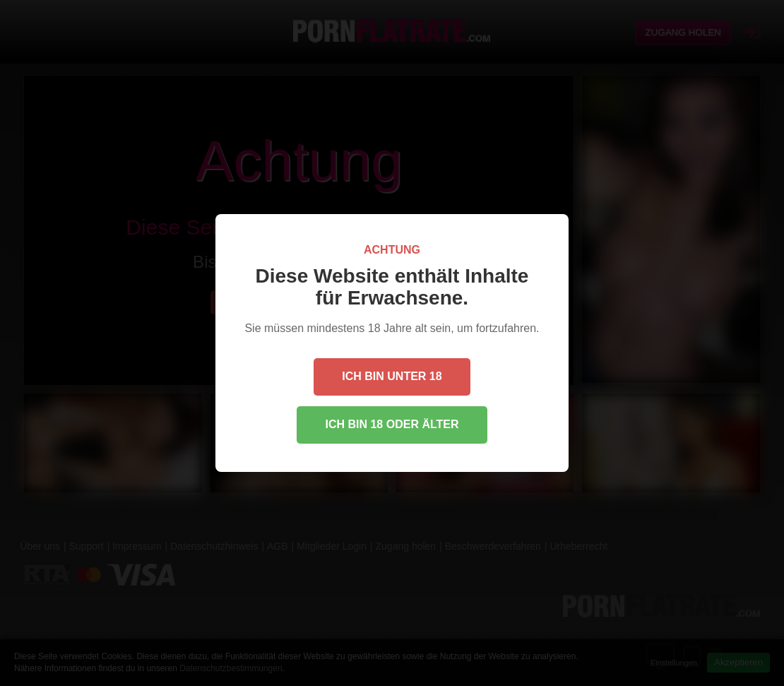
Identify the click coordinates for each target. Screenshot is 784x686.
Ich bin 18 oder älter (392, 424)
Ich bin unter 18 (392, 376)
